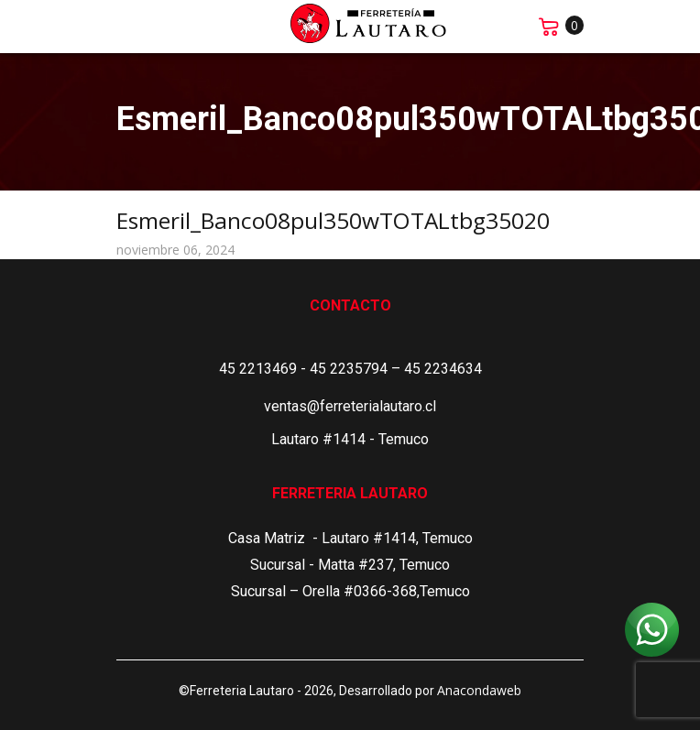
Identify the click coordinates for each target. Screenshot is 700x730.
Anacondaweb (479, 690)
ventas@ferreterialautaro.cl (350, 406)
